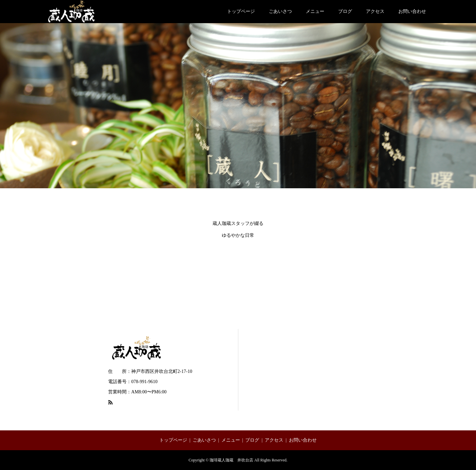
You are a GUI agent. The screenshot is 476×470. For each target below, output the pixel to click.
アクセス (375, 11)
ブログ (345, 11)
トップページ (241, 11)
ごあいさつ (280, 11)
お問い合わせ (412, 11)
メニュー (315, 11)
